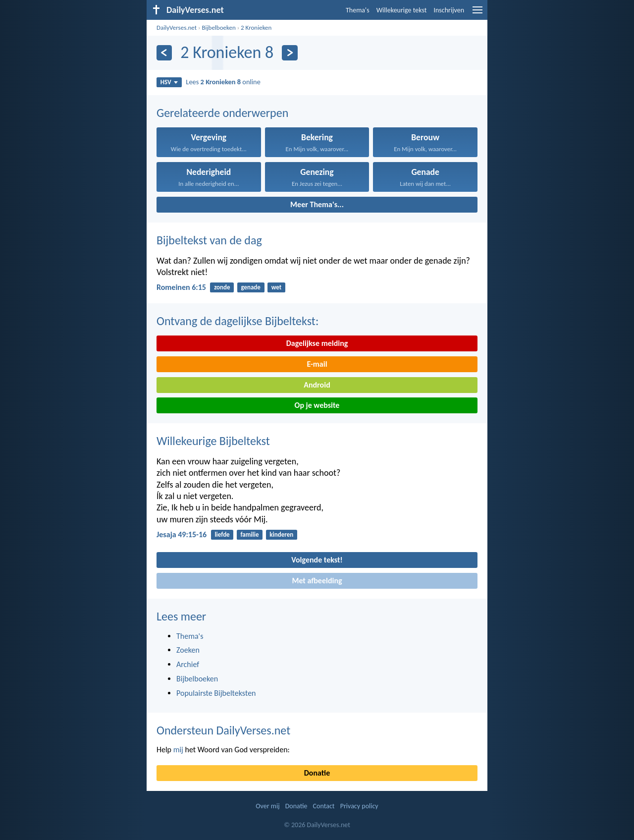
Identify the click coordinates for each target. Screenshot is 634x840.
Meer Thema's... (317, 204)
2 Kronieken (256, 28)
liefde (222, 534)
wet (277, 287)
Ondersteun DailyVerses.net (223, 730)
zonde (222, 287)
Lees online (223, 82)
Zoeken (188, 650)
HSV (169, 82)
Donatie (317, 773)
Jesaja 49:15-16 (182, 534)
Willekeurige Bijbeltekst (213, 441)
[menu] (477, 14)
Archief (188, 664)
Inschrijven (449, 10)
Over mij (267, 806)
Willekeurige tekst (402, 10)
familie (249, 534)
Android (317, 385)
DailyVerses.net (177, 28)
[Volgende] (290, 53)
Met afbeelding (317, 581)
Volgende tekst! (317, 560)
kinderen (281, 534)
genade (250, 287)
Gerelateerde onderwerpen (222, 113)
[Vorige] (164, 53)
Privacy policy (359, 806)
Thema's (358, 10)
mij (178, 750)
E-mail (317, 364)
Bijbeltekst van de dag (209, 240)
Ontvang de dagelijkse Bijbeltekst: (238, 321)
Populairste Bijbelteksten (216, 693)
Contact (324, 806)
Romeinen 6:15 (181, 287)
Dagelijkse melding (317, 343)
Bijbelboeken (218, 28)
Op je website (317, 405)
